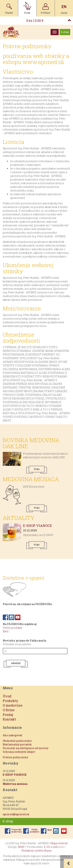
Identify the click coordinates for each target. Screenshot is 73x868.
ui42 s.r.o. (58, 847)
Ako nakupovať (12, 735)
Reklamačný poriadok (17, 744)
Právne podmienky (15, 757)
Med (6, 631)
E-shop (65, 32)
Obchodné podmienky (17, 741)
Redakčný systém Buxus (37, 851)
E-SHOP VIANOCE (38, 526)
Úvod (7, 696)
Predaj (8, 715)
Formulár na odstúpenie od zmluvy (26, 748)
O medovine (13, 705)
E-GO (47, 847)
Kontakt (9, 719)
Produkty (10, 701)
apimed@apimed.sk (16, 814)
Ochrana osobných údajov (19, 752)
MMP (21, 847)
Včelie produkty (13, 628)
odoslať (16, 663)
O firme (9, 710)
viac (37, 469)
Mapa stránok (59, 843)
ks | (35, 21)
